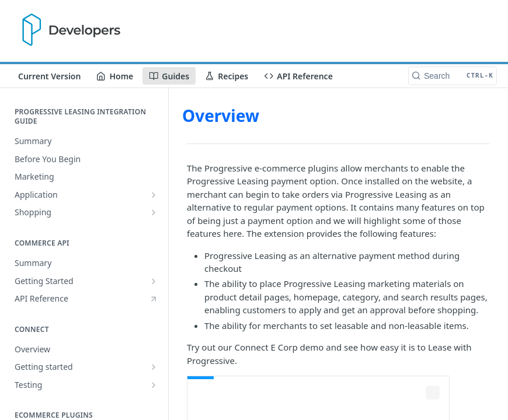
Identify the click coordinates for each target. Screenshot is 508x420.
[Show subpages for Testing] (154, 385)
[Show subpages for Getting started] (154, 367)
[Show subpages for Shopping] (154, 212)
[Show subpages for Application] (154, 195)
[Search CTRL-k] (453, 76)
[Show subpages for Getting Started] (154, 281)
